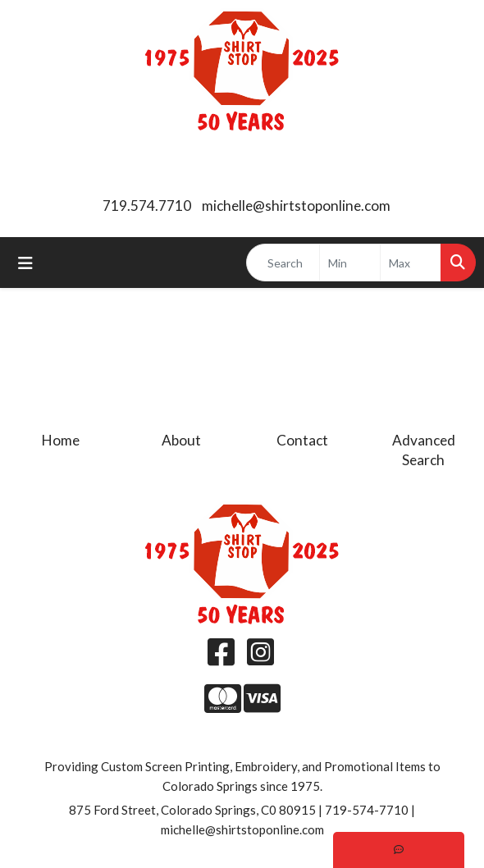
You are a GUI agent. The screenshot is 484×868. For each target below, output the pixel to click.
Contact (302, 440)
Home (61, 440)
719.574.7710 (147, 206)
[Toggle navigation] (25, 263)
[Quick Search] (283, 263)
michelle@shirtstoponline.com (296, 206)
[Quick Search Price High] (411, 263)
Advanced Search (424, 450)
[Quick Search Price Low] (350, 263)
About (181, 440)
